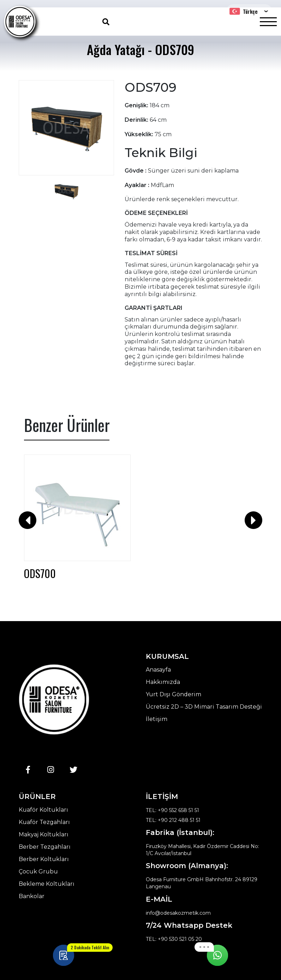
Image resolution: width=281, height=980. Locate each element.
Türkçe (244, 11)
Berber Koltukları (44, 859)
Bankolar (32, 896)
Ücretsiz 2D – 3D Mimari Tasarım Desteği (204, 707)
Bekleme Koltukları (47, 884)
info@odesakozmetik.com (178, 913)
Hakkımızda (163, 682)
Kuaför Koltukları (43, 810)
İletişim (157, 719)
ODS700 (40, 573)
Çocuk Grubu (38, 872)
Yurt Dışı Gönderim (174, 695)
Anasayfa (158, 670)
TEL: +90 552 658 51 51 (172, 810)
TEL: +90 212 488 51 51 (173, 820)
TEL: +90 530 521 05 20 (174, 939)
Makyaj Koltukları (44, 835)
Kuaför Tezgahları (44, 822)
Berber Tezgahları (45, 847)
